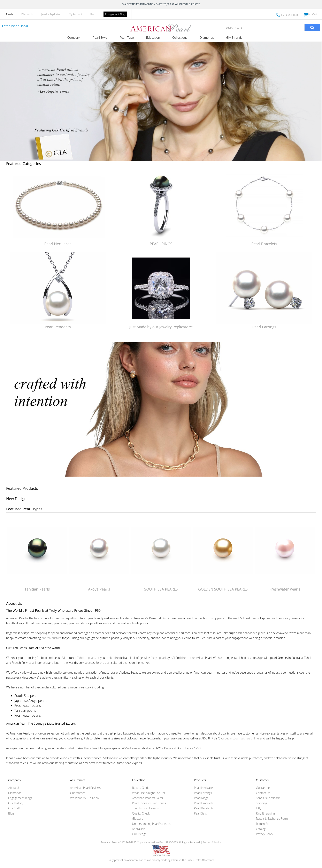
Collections (180, 37)
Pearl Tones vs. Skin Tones (149, 803)
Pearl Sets (200, 813)
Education (153, 37)
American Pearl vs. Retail (148, 798)
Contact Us (263, 793)
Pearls (10, 14)
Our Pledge (139, 834)
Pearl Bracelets (264, 244)
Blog (93, 14)
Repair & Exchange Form (272, 819)
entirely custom (51, 638)
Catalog (261, 829)
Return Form (264, 824)
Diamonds (27, 14)
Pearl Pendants (58, 327)
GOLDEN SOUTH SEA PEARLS (223, 589)
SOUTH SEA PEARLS (161, 589)
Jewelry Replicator (51, 14)
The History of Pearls (145, 808)
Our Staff (14, 808)
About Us (14, 788)
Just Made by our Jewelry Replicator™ (161, 327)
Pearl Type (127, 37)
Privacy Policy (264, 834)
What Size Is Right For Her (149, 793)
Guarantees (78, 793)
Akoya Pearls (99, 589)
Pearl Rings (201, 798)
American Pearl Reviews (86, 788)
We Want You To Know (85, 798)
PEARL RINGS (161, 244)
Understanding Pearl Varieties (151, 824)
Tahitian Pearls (37, 589)
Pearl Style (100, 37)
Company (74, 37)
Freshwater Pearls (285, 589)
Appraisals (139, 829)
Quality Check (141, 813)
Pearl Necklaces (58, 244)
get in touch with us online (242, 738)
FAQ (259, 808)
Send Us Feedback (268, 798)
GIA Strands (234, 37)
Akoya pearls (159, 658)
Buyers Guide (141, 788)
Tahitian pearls (86, 658)
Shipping (261, 803)
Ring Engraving (265, 813)
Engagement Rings (115, 14)
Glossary (138, 819)
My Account (75, 14)
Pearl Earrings (264, 327)
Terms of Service (212, 842)
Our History (16, 803)
